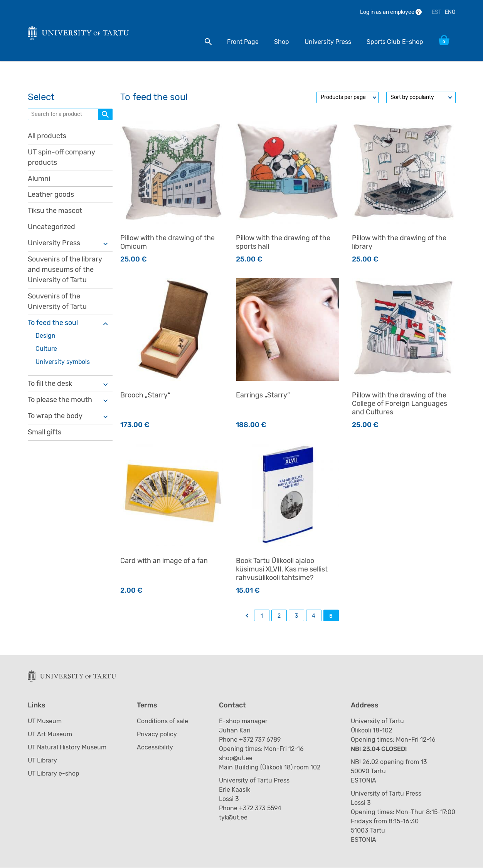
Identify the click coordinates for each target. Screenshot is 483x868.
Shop (282, 42)
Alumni (39, 179)
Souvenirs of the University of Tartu (57, 302)
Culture (46, 349)
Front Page (243, 42)
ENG (450, 12)
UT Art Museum (50, 735)
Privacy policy (157, 735)
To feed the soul (53, 323)
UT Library (43, 761)
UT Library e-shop (54, 774)
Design (45, 336)
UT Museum (45, 721)
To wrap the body (55, 416)
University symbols (63, 362)
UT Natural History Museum (67, 748)
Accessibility (155, 748)
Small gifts (45, 432)
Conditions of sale (163, 721)
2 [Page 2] (279, 616)
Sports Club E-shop (395, 42)
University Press (328, 42)
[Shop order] (421, 97)
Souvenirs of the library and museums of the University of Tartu (65, 270)
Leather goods (51, 195)
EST (437, 12)
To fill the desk (50, 384)
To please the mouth (60, 400)
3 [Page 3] (296, 616)
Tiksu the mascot (55, 211)
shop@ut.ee (237, 758)
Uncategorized (51, 227)
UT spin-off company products (61, 157)
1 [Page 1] (262, 616)
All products (47, 136)
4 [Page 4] (314, 616)
